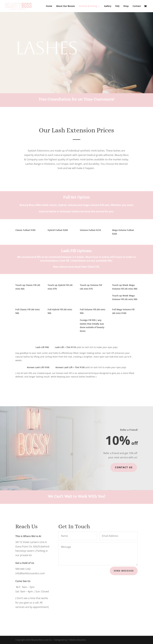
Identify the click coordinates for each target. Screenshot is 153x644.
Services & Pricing (88, 6)
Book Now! (28, 67)
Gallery (108, 6)
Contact (137, 6)
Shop (126, 6)
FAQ (117, 6)
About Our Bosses (65, 6)
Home (49, 6)
